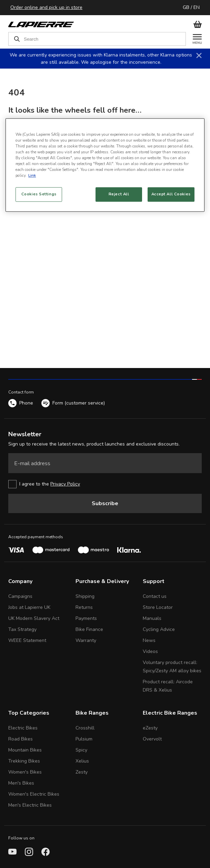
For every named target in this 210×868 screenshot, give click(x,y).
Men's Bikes (21, 783)
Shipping (85, 596)
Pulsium (84, 739)
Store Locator (158, 607)
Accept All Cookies (171, 194)
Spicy (81, 750)
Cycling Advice (159, 629)
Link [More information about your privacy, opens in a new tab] (32, 176)
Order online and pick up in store (46, 7)
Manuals (152, 618)
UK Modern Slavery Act (34, 618)
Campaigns (20, 596)
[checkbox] (105, 484)
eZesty (150, 728)
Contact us (155, 596)
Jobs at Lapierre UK (29, 607)
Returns (84, 607)
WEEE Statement (27, 640)
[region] (105, 165)
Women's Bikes (25, 772)
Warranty (86, 640)
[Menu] (194, 39)
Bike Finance (89, 629)
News (149, 640)
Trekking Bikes (24, 761)
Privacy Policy (65, 484)
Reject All (119, 194)
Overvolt (152, 739)
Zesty (82, 772)
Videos (150, 651)
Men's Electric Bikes (30, 805)
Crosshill (85, 728)
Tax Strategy (22, 629)
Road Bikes (21, 739)
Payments (86, 618)
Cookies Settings (39, 194)
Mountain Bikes (25, 750)
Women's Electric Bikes (34, 794)
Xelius (82, 761)
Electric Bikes (23, 728)
